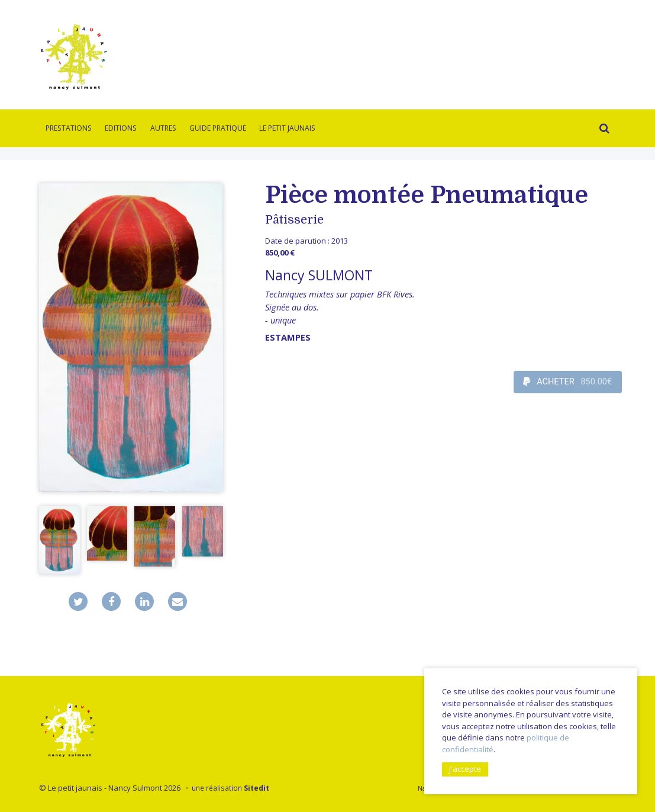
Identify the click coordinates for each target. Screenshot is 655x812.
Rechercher (602, 130)
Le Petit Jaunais (287, 128)
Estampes (288, 337)
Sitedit (256, 788)
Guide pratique (218, 128)
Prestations (69, 128)
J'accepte (465, 769)
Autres (163, 128)
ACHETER (567, 382)
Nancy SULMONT (319, 275)
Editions (121, 128)
